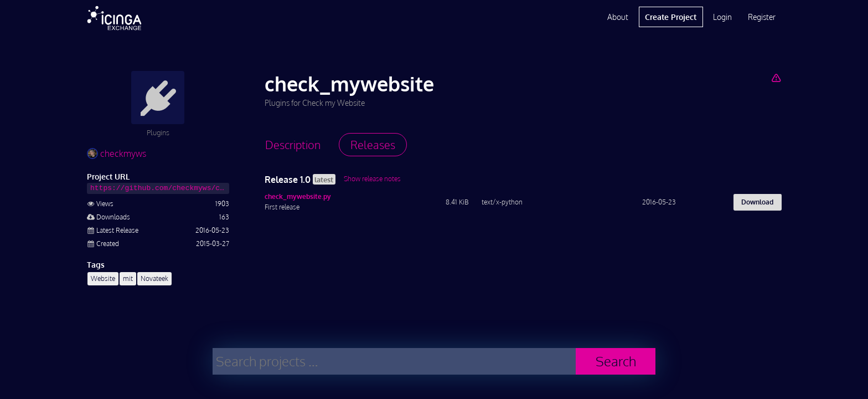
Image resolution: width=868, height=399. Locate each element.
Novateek (154, 278)
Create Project (671, 17)
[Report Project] (776, 78)
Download (757, 202)
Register (762, 17)
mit (128, 278)
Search (616, 361)
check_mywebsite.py (298, 196)
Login (722, 17)
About (618, 17)
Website (103, 278)
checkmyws (117, 154)
